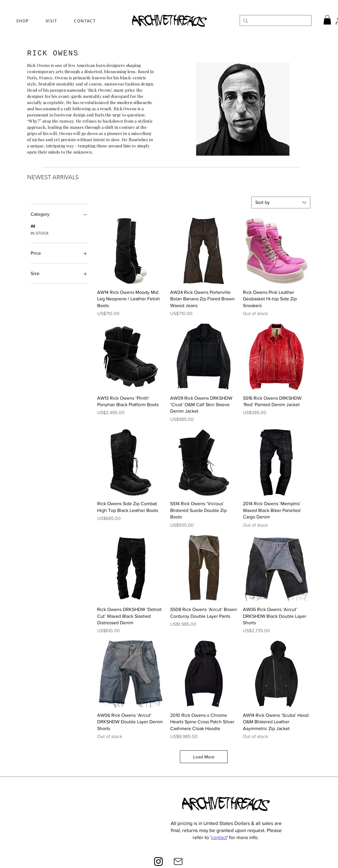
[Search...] (275, 21)
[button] (327, 20)
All (33, 226)
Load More (204, 757)
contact (219, 837)
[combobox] (281, 202)
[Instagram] (158, 862)
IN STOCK (40, 233)
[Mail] (178, 862)
